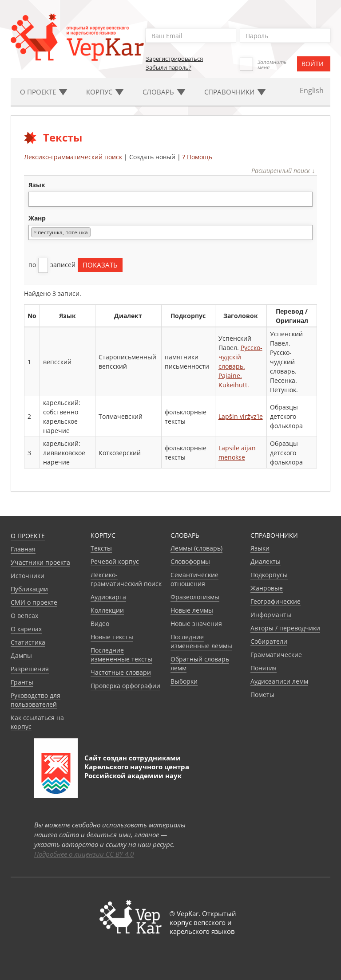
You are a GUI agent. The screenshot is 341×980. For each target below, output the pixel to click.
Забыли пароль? (169, 67)
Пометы (262, 695)
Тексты (101, 548)
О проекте (28, 536)
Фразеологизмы (195, 597)
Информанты (271, 615)
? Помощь (197, 157)
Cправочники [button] (235, 92)
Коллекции (107, 610)
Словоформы (190, 561)
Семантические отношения (194, 579)
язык (37, 185)
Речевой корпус (115, 561)
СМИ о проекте (34, 602)
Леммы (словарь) (196, 548)
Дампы (21, 655)
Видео (100, 624)
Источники (28, 576)
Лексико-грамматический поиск (73, 157)
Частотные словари (121, 672)
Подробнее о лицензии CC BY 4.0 (84, 854)
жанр (37, 218)
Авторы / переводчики (285, 628)
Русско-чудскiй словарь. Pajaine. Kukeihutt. (240, 366)
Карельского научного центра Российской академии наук (137, 771)
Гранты (22, 682)
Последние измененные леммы (201, 641)
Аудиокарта (108, 597)
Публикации (29, 589)
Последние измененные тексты (121, 655)
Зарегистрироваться (174, 59)
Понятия (264, 668)
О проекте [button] (44, 92)
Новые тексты (112, 637)
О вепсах (24, 616)
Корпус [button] (105, 92)
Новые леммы (192, 610)
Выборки (184, 681)
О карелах (26, 629)
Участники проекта (40, 562)
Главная (23, 549)
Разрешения (30, 669)
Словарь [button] (164, 92)
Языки (260, 548)
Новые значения (196, 624)
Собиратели (269, 641)
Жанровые (267, 588)
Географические (276, 601)
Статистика (28, 642)
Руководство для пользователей (36, 700)
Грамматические (276, 655)
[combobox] (171, 199)
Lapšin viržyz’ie (241, 416)
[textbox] (36, 199)
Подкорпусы (269, 575)
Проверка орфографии (125, 686)
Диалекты (266, 561)
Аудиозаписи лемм (279, 681)
